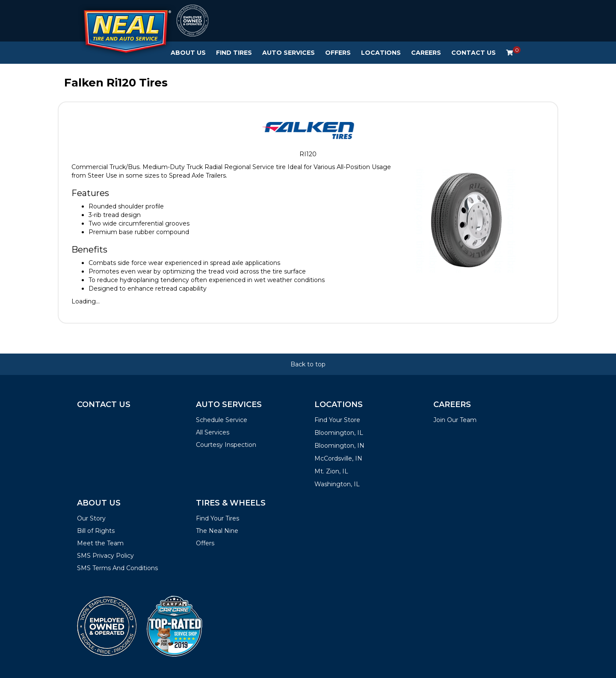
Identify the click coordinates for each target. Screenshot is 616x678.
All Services (213, 432)
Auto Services (289, 53)
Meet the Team (100, 543)
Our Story (91, 518)
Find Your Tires (218, 518)
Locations (381, 53)
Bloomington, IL (339, 433)
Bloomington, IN (339, 446)
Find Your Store (337, 420)
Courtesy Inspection (226, 445)
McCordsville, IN (338, 458)
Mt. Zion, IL (331, 471)
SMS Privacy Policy (105, 556)
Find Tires (234, 53)
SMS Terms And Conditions (117, 568)
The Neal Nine (217, 531)
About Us (188, 53)
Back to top (308, 364)
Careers (426, 53)
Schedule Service (222, 420)
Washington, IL (337, 484)
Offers (338, 53)
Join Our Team (455, 420)
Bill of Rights (96, 531)
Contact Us (474, 53)
